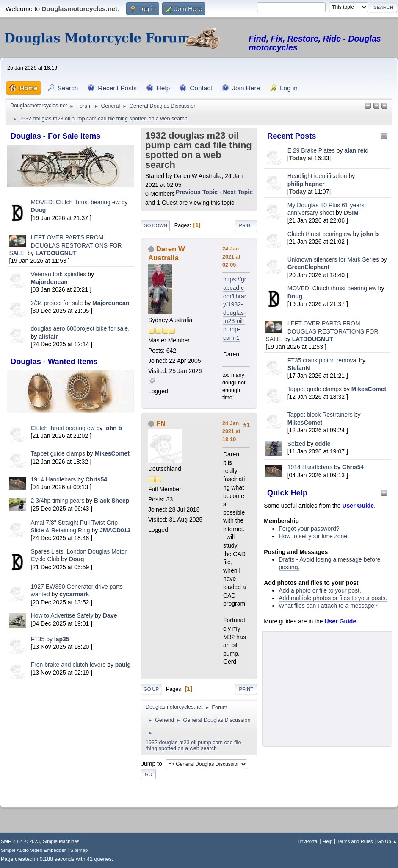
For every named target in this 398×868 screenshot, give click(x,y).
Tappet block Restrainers (321, 415)
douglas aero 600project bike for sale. (80, 328)
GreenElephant (309, 267)
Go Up (151, 689)
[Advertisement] (71, 742)
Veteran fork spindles (59, 274)
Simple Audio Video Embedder (33, 850)
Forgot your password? (309, 529)
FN (161, 424)
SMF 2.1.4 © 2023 (20, 841)
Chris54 (96, 479)
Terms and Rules (355, 841)
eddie (323, 444)
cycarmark (74, 594)
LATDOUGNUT (56, 253)
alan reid (357, 150)
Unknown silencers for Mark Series (333, 259)
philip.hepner (306, 184)
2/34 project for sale (57, 303)
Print (246, 225)
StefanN (299, 368)
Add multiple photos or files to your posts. (333, 598)
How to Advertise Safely (62, 615)
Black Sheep (112, 501)
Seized (297, 444)
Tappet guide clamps (58, 453)
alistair (48, 337)
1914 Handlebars (54, 479)
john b (113, 428)
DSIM (351, 213)
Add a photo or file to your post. (320, 590)
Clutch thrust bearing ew (64, 428)
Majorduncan (49, 282)
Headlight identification (317, 176)
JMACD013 (115, 530)
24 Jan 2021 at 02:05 (231, 257)
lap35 (62, 639)
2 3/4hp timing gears (58, 501)
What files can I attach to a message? (328, 606)
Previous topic (197, 192)
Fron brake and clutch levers (68, 665)
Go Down (155, 225)
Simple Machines (61, 841)
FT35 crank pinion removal (323, 360)
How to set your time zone (313, 536)
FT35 (38, 639)
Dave (110, 615)
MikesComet (112, 453)
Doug (39, 210)
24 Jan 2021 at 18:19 (231, 431)
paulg (123, 665)
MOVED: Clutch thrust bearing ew (76, 202)
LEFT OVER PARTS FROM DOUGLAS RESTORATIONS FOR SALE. (65, 245)
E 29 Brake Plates (311, 150)
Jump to (152, 763)
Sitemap (79, 850)
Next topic (238, 192)
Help (328, 841)
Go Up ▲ (387, 841)
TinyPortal (308, 841)
